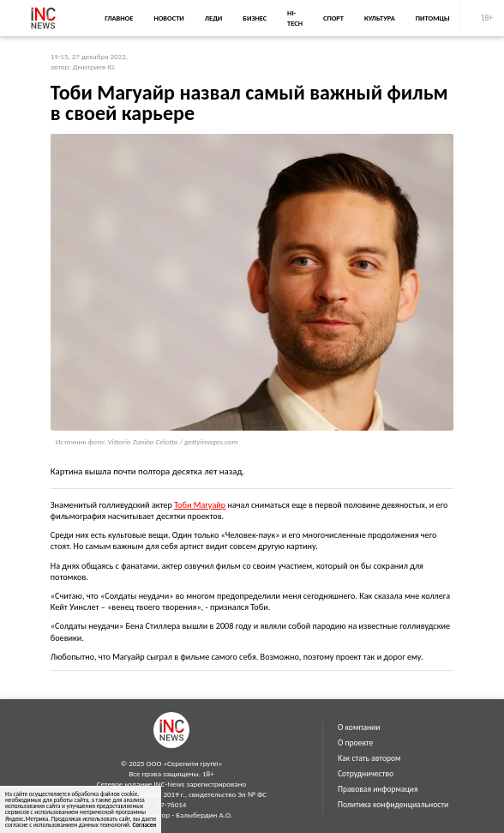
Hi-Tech (295, 18)
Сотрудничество (366, 774)
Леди (213, 18)
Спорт (333, 18)
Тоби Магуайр (200, 505)
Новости (168, 18)
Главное (119, 18)
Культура (380, 18)
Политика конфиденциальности (393, 805)
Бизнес (255, 18)
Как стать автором (369, 758)
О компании (359, 727)
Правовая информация (378, 789)
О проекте (355, 743)
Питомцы (433, 18)
